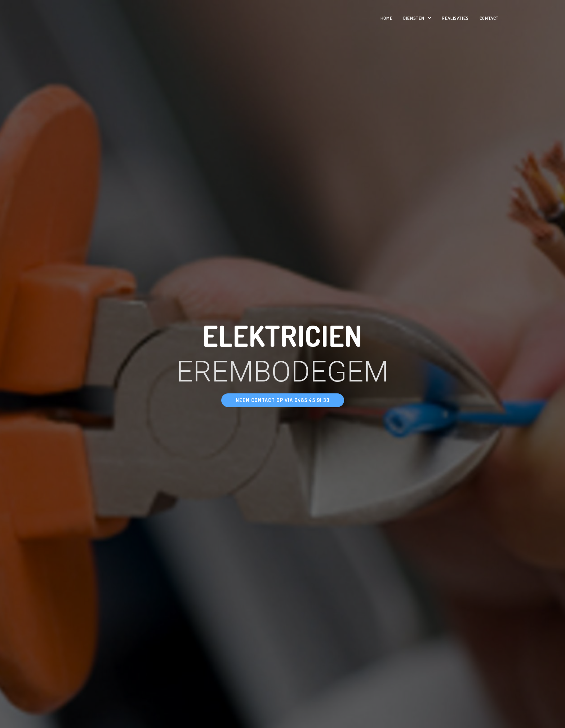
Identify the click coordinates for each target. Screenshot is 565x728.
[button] (283, 400)
